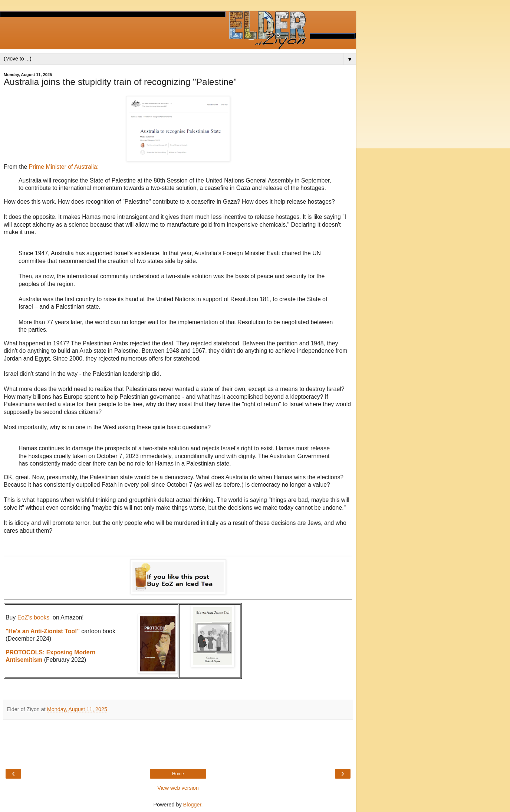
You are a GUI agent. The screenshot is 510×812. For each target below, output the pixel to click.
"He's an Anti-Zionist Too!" (43, 631)
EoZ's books (34, 617)
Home (178, 774)
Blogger (192, 805)
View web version (178, 788)
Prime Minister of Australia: (64, 167)
